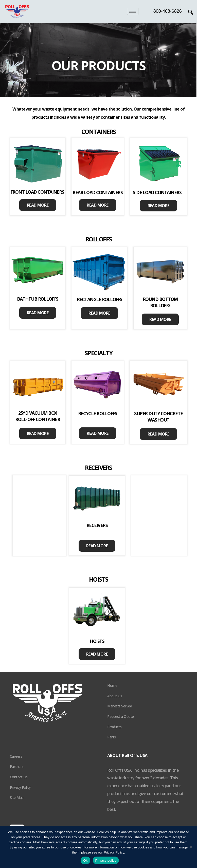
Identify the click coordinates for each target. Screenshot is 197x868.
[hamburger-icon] (133, 11)
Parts (112, 737)
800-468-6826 (168, 11)
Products (114, 727)
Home (112, 685)
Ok (85, 861)
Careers (16, 756)
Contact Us (19, 777)
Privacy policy (106, 861)
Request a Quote (121, 716)
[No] (191, 847)
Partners (17, 766)
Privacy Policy (20, 787)
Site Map (17, 797)
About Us (115, 696)
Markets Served (120, 706)
